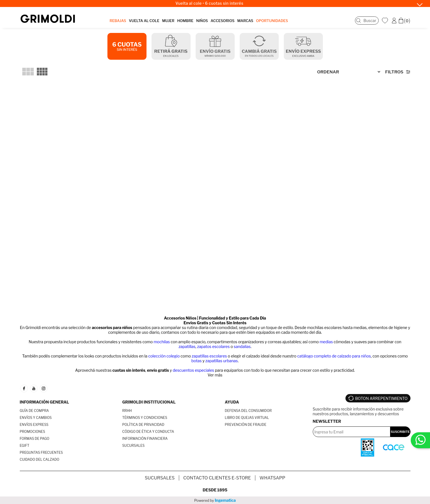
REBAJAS (118, 21)
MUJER (168, 21)
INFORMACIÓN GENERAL (45, 402)
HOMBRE (185, 21)
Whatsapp (272, 478)
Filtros (394, 72)
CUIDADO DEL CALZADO (40, 459)
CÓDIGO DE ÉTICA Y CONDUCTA (148, 432)
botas (197, 361)
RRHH (127, 411)
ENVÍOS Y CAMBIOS (36, 418)
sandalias (242, 346)
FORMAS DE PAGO (35, 439)
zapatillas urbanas (222, 361)
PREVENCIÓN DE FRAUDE (246, 425)
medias (326, 342)
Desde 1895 (215, 490)
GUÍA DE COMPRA (34, 411)
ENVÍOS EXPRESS (34, 425)
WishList (386, 20)
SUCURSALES (133, 446)
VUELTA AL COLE (144, 21)
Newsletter (327, 421)
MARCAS (245, 21)
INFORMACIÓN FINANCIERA (145, 439)
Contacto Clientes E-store (217, 478)
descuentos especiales (193, 370)
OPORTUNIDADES (272, 21)
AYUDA (232, 402)
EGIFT (25, 446)
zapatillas (187, 346)
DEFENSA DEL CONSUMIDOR (248, 411)
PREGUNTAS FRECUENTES (41, 453)
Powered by (215, 500)
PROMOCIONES (33, 432)
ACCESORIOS (223, 21)
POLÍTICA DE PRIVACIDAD (143, 425)
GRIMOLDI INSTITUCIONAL (149, 402)
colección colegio (164, 356)
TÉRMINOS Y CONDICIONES (145, 418)
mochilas (162, 342)
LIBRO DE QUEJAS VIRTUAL (247, 418)
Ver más (215, 375)
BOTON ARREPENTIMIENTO (381, 398)
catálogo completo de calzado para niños (334, 356)
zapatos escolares (213, 346)
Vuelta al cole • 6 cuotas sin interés (210, 3)
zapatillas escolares (209, 356)
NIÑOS (202, 21)
